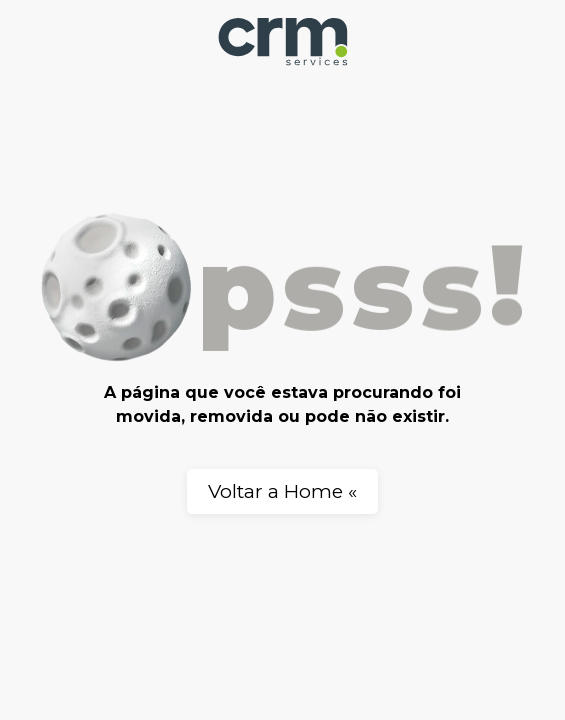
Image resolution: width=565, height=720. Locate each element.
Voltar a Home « (282, 491)
